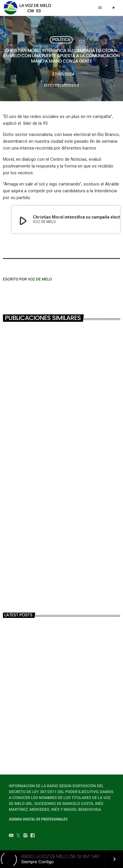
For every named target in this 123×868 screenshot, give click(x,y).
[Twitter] (18, 836)
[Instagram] (25, 836)
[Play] (114, 8)
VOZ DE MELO (40, 279)
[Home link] (29, 8)
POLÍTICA (61, 40)
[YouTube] (11, 836)
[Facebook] (33, 836)
